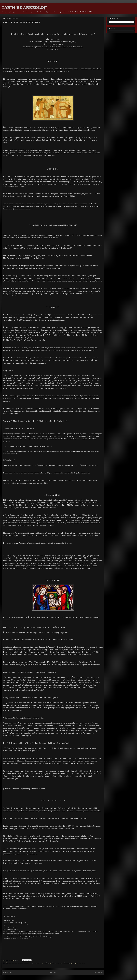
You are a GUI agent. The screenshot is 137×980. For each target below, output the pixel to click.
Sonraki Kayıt (8, 973)
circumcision (23, 963)
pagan (70, 963)
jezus (38, 963)
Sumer (74, 963)
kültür (53, 963)
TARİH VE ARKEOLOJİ (24, 8)
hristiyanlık (32, 963)
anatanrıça (11, 963)
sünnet (83, 963)
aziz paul (17, 963)
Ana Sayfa (53, 973)
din (28, 963)
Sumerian (79, 963)
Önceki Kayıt (98, 973)
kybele (56, 963)
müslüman (65, 963)
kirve (41, 963)
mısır (60, 963)
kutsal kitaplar (47, 963)
